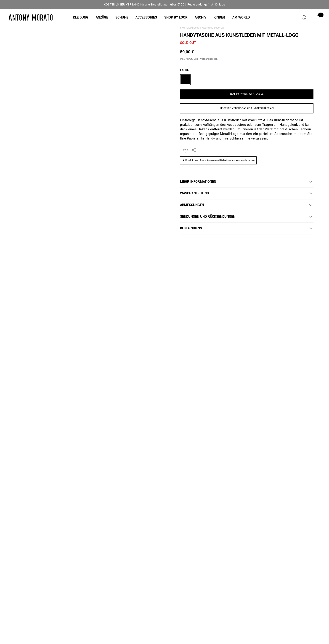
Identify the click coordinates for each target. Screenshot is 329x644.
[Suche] (304, 18)
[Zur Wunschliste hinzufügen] (186, 151)
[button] (81, 18)
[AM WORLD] (241, 18)
